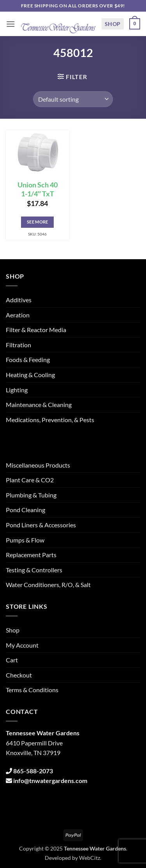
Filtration (18, 345)
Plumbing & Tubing (31, 495)
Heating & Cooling (30, 375)
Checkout (19, 675)
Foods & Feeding (28, 360)
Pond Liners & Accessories (41, 525)
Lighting (17, 390)
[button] (11, 24)
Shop (113, 24)
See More (38, 222)
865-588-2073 (33, 771)
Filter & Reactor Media (36, 330)
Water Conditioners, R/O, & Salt (48, 585)
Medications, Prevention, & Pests (50, 420)
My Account (22, 645)
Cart (12, 660)
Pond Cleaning (26, 510)
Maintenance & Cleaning (39, 405)
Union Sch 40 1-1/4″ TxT (38, 189)
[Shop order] (73, 99)
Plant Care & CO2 (30, 480)
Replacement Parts (31, 555)
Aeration (18, 315)
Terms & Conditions (32, 690)
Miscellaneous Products (38, 465)
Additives (19, 300)
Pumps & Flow (25, 540)
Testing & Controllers (34, 570)
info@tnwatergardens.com (50, 781)
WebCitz (90, 858)
